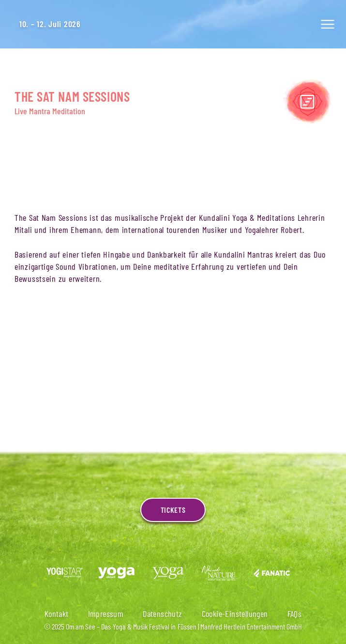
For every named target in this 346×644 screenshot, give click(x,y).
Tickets (173, 510)
